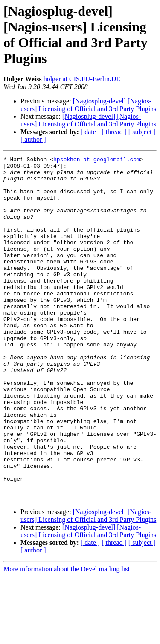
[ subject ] (142, 132)
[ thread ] (114, 132)
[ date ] (90, 132)
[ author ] (33, 139)
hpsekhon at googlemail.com (97, 160)
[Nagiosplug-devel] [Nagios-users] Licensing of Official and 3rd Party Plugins (88, 105)
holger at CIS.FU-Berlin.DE (82, 79)
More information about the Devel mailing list (67, 637)
